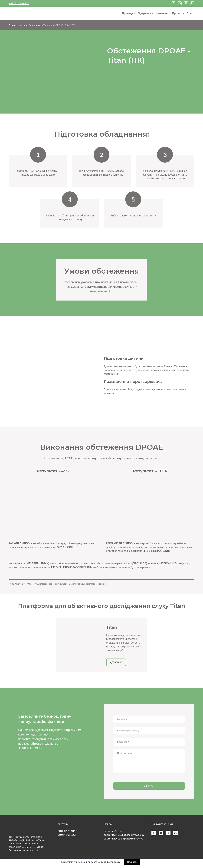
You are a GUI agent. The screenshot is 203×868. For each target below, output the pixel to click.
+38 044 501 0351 (66, 835)
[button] (173, 3)
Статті (190, 13)
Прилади (128, 13)
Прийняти (132, 862)
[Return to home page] (25, 13)
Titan (112, 627)
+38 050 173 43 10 (67, 831)
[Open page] (79, 645)
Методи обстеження (30, 25)
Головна (13, 25)
